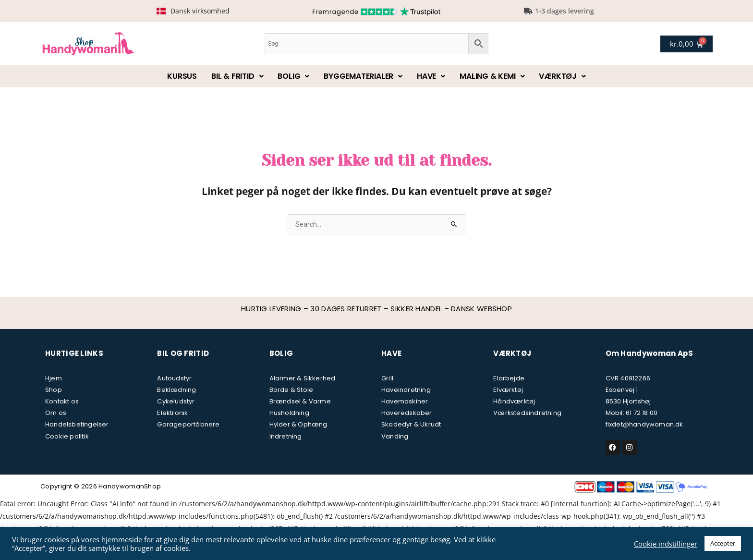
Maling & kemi (492, 76)
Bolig (293, 76)
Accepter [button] (723, 543)
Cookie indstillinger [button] (666, 544)
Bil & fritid (237, 76)
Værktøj (562, 76)
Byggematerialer (363, 76)
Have (431, 76)
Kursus (182, 76)
